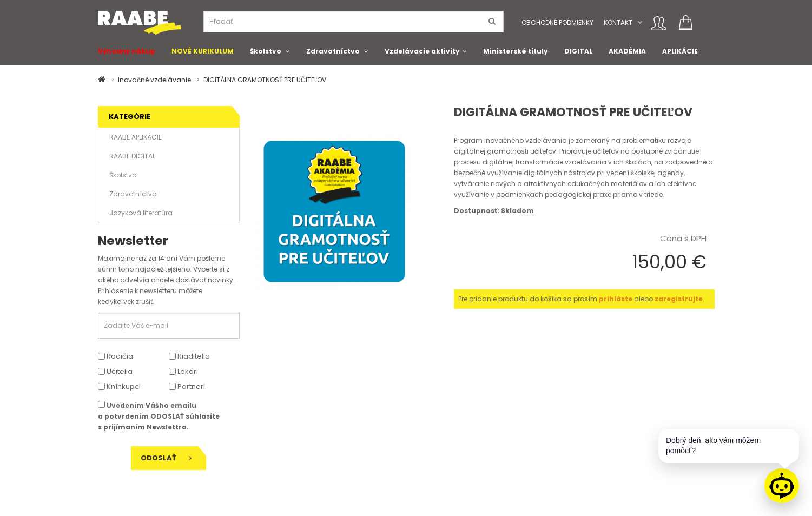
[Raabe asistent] (782, 486)
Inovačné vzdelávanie (154, 80)
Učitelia (115, 371)
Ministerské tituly (516, 51)
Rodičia (115, 356)
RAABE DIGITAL (132, 156)
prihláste (616, 299)
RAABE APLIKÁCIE (136, 137)
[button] (640, 22)
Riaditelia (189, 356)
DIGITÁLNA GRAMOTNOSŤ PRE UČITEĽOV (265, 80)
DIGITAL (578, 51)
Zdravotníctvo (333, 51)
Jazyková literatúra (141, 213)
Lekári (183, 371)
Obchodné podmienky (557, 22)
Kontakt (618, 22)
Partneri (187, 386)
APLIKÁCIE (680, 51)
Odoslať (166, 458)
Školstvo (266, 51)
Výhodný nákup (127, 51)
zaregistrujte (679, 299)
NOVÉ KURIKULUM (203, 51)
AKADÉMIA (627, 51)
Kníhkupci (119, 386)
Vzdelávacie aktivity (422, 51)
